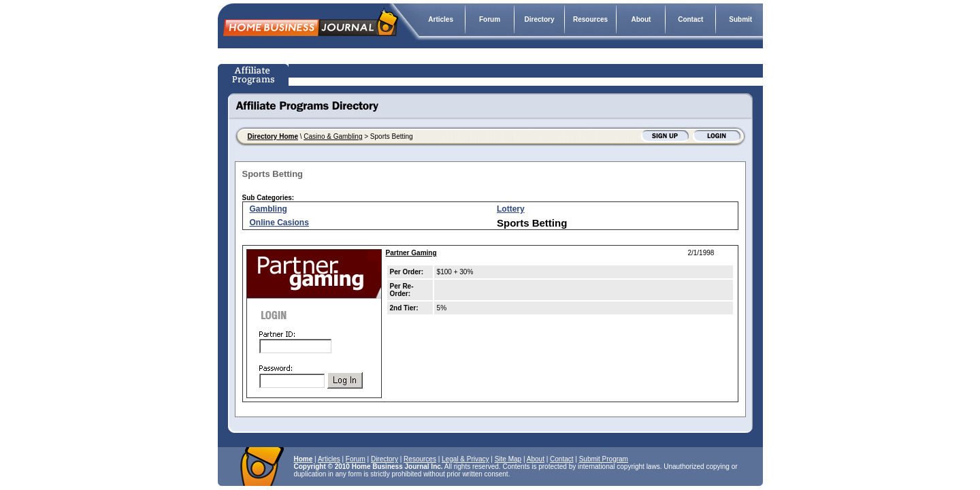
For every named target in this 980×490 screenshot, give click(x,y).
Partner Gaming (411, 253)
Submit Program (604, 459)
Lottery (511, 209)
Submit (740, 19)
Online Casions (279, 223)
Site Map (508, 459)
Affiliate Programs (255, 75)
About (641, 19)
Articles (441, 19)
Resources (590, 19)
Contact (690, 19)
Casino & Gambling (333, 136)
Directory (540, 19)
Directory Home (273, 136)
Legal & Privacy (465, 459)
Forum (490, 19)
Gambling (268, 209)
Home (304, 459)
